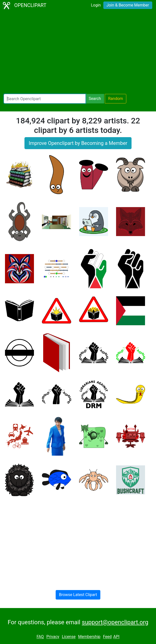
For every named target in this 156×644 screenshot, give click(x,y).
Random (116, 99)
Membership (89, 637)
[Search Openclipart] (45, 99)
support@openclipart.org (115, 622)
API (116, 637)
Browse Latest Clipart (78, 595)
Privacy (53, 637)
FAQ (40, 637)
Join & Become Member (128, 5)
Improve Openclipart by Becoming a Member (78, 143)
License (69, 637)
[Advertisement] (78, 52)
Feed (107, 637)
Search (95, 99)
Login (96, 5)
